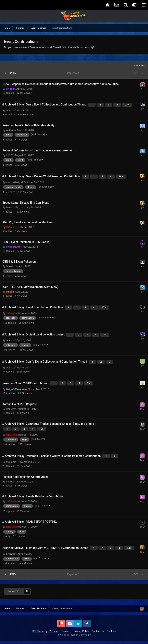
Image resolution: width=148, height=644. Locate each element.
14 (121, 177)
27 (127, 105)
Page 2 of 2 (74, 73)
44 (129, 548)
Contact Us (98, 631)
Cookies (111, 631)
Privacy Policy (81, 631)
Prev (13, 73)
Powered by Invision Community (74, 635)
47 (104, 308)
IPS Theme (38, 631)
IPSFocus (53, 631)
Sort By (139, 66)
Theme (66, 631)
